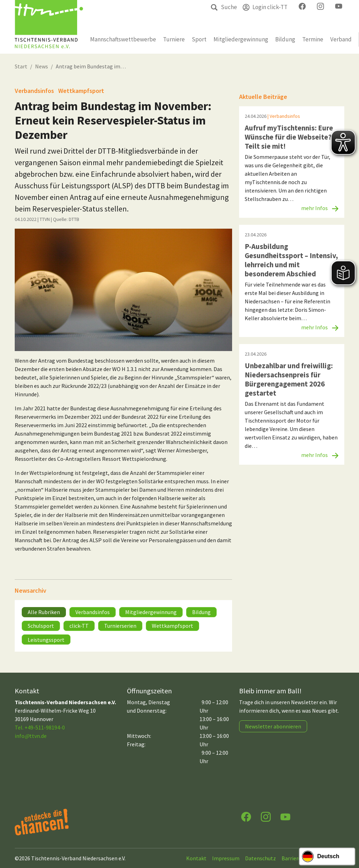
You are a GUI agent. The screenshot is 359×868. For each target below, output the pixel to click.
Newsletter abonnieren (273, 726)
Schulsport (41, 626)
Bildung (201, 612)
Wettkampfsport (172, 626)
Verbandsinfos (93, 612)
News (42, 66)
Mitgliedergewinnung (151, 612)
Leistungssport (46, 640)
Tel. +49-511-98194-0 (40, 727)
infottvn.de (31, 736)
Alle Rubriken (44, 612)
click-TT (79, 626)
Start (21, 66)
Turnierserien (120, 626)
